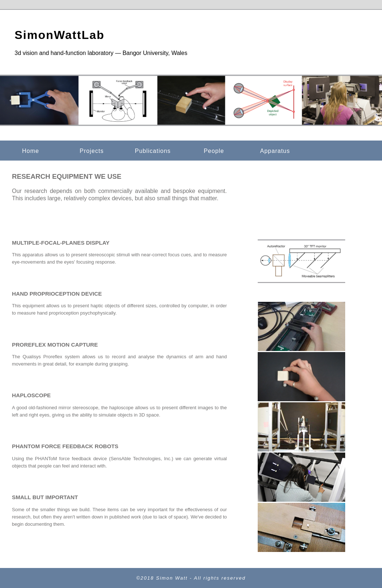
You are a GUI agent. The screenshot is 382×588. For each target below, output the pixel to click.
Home (30, 151)
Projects (92, 151)
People (214, 151)
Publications (153, 151)
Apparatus (275, 151)
